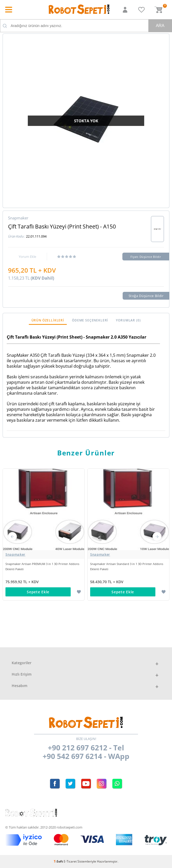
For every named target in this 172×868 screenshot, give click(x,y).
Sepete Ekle (38, 592)
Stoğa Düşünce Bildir (146, 296)
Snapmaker (15, 554)
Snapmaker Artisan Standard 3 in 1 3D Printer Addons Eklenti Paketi (127, 566)
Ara (160, 26)
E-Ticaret (70, 861)
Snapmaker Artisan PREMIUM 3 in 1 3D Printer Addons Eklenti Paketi (42, 566)
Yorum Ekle (27, 257)
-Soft (59, 861)
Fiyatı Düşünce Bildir (146, 257)
